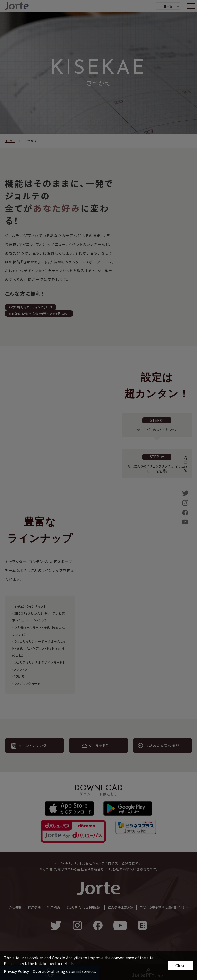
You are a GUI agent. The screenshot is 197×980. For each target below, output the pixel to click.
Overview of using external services (64, 971)
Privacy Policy (16, 971)
